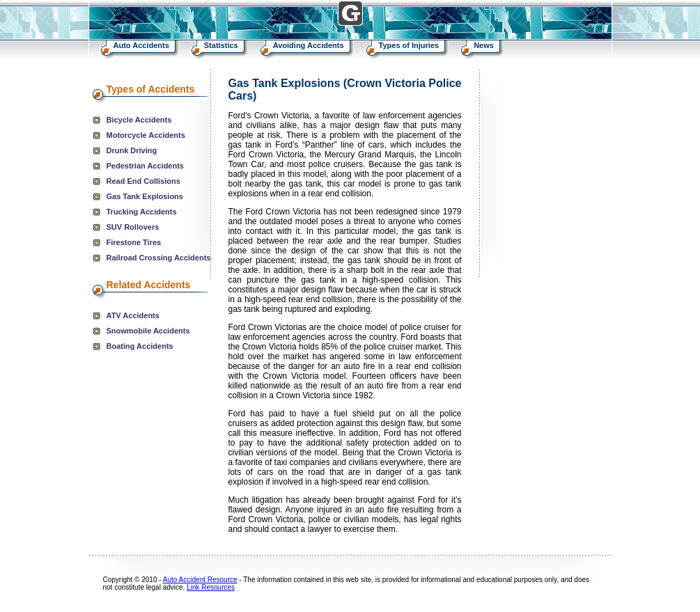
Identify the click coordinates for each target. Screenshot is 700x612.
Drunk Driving (132, 150)
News (484, 45)
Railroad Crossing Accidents (159, 258)
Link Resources (211, 587)
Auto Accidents (141, 45)
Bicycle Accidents (139, 120)
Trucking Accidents (142, 212)
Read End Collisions (143, 181)
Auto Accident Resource (200, 580)
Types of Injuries (409, 45)
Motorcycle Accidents (146, 135)
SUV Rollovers (133, 227)
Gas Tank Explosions (145, 196)
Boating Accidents (140, 346)
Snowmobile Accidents (148, 331)
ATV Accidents (133, 315)
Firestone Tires (134, 242)
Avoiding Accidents (309, 45)
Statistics (221, 45)
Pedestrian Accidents (145, 166)
